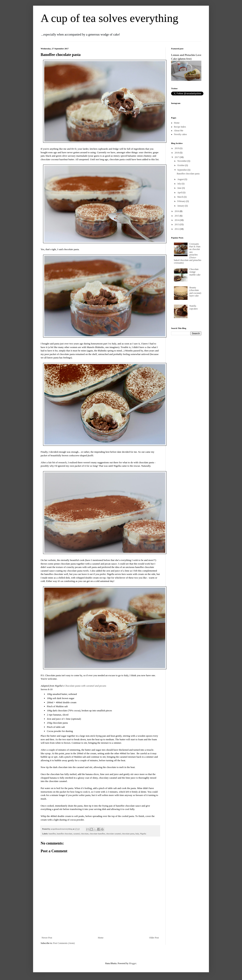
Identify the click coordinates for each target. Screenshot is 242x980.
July (180, 184)
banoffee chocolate (64, 834)
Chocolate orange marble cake (195, 272)
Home (101, 938)
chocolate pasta (128, 834)
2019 (177, 148)
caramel (77, 834)
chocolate (85, 834)
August (181, 179)
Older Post (154, 938)
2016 (177, 211)
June (180, 188)
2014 (177, 220)
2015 (177, 216)
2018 (177, 153)
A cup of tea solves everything (109, 18)
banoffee (52, 834)
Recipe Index (180, 127)
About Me (179, 131)
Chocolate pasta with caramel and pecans (85, 686)
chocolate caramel (113, 834)
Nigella (143, 834)
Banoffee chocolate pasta (188, 174)
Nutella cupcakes (194, 307)
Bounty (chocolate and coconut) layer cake (195, 292)
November (182, 161)
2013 (177, 224)
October (181, 165)
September (182, 170)
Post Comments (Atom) (64, 943)
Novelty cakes (180, 134)
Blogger (133, 963)
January (181, 206)
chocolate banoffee (97, 834)
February (182, 201)
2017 (177, 157)
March (181, 197)
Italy (137, 834)
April (180, 193)
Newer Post (47, 938)
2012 (177, 229)
